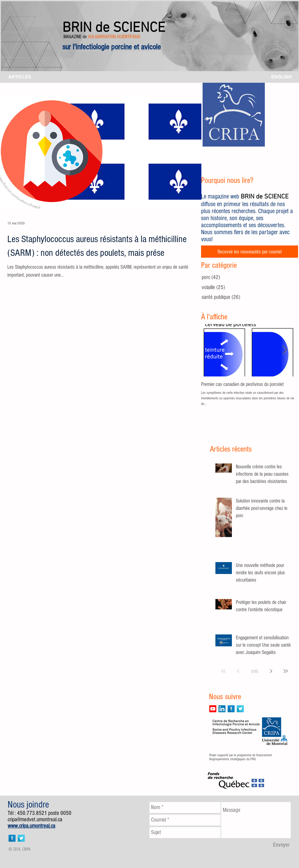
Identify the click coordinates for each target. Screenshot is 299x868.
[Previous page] (238, 671)
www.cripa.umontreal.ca (31, 826)
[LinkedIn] (222, 709)
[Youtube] (213, 709)
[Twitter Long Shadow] (240, 709)
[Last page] (286, 671)
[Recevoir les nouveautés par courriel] (250, 252)
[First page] (223, 671)
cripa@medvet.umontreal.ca (35, 820)
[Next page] (271, 671)
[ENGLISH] (281, 77)
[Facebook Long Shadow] (231, 709)
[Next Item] (285, 350)
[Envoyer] (281, 845)
